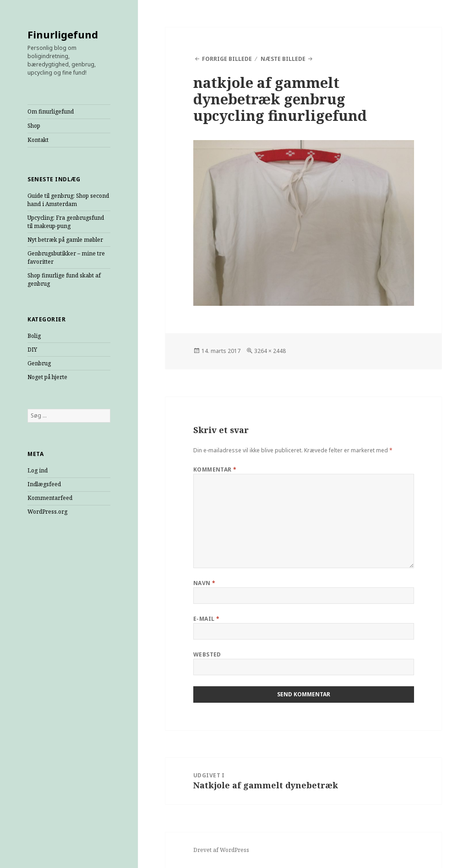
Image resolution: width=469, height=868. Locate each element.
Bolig (34, 336)
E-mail (207, 619)
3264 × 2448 (270, 351)
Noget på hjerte (47, 377)
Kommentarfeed (50, 498)
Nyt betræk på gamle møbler (65, 240)
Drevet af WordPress (221, 850)
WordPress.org (47, 512)
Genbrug (39, 363)
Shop (34, 126)
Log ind (38, 470)
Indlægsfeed (44, 484)
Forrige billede (227, 59)
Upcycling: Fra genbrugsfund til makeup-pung (66, 222)
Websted (207, 654)
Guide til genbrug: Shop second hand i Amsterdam (68, 200)
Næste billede (283, 59)
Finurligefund (63, 34)
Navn (205, 583)
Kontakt (38, 140)
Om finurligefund (51, 111)
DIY (32, 350)
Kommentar (215, 469)
